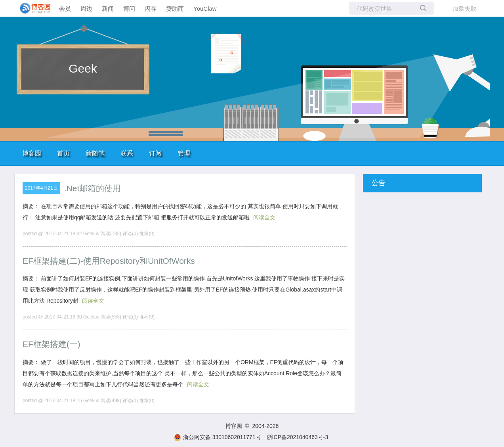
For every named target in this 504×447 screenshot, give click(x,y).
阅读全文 (264, 217)
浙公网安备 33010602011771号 (218, 437)
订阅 (155, 153)
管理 (184, 153)
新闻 (108, 9)
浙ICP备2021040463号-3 (298, 437)
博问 (129, 9)
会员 (65, 9)
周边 (86, 9)
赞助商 (175, 9)
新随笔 (95, 153)
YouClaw (205, 9)
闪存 (151, 9)
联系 (127, 153)
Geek (83, 68)
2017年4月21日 (41, 188)
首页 (63, 153)
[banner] (32, 8)
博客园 (32, 153)
